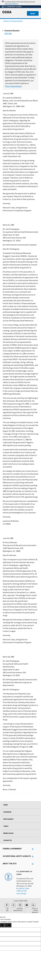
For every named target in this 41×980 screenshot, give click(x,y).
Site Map (7, 910)
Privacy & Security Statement (35, 911)
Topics (6, 826)
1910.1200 (8, 34)
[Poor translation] (8, 925)
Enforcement (8, 819)
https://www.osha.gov (13, 86)
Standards (7, 812)
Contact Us (8, 840)
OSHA (7, 12)
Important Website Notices (18, 910)
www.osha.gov (21, 893)
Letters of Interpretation (13, 21)
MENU (33, 13)
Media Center (8, 833)
